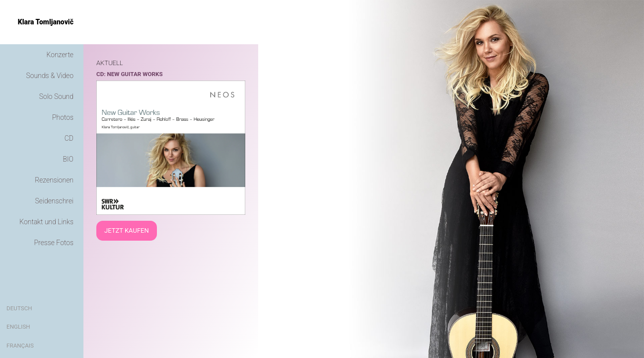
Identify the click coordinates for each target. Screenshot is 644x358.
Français (20, 346)
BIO (68, 159)
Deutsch (19, 308)
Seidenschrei (54, 201)
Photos (63, 117)
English (18, 327)
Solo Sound (56, 96)
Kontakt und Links (46, 222)
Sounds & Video (50, 76)
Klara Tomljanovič (46, 22)
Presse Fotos (54, 243)
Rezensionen (54, 180)
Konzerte (60, 55)
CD (69, 138)
